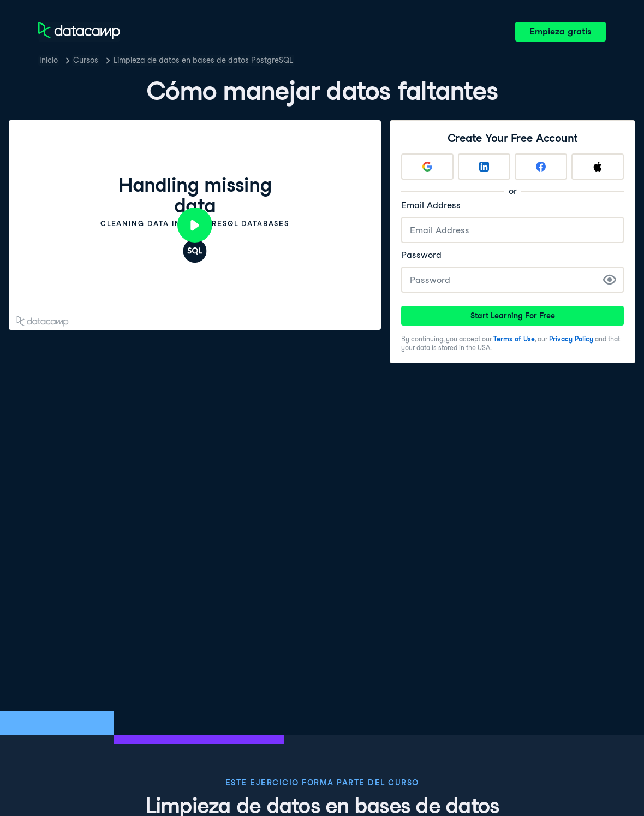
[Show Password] (610, 280)
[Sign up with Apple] (598, 167)
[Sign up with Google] (427, 167)
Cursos (86, 60)
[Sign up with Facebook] (541, 167)
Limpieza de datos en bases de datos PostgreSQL (203, 60)
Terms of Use (514, 339)
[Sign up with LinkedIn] (484, 167)
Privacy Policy (571, 339)
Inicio (49, 60)
